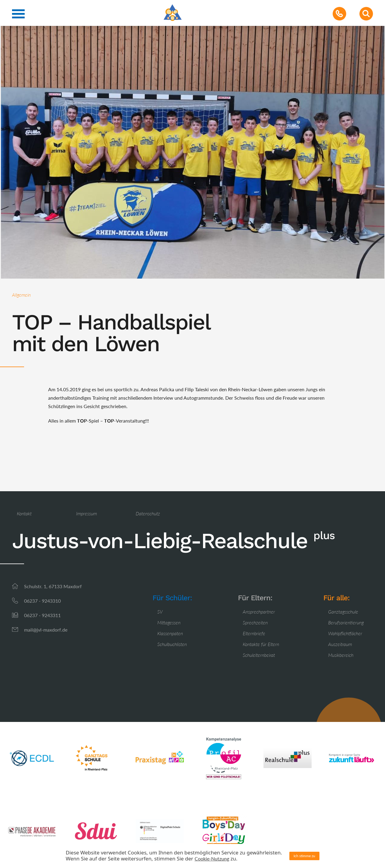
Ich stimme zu (304, 856)
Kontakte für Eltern (261, 644)
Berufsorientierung (346, 622)
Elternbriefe (254, 633)
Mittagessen (169, 622)
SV (160, 612)
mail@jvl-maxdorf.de (46, 630)
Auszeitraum (340, 644)
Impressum (86, 513)
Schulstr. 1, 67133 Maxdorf (53, 586)
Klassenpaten (170, 633)
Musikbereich (341, 655)
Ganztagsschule (343, 612)
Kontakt (24, 513)
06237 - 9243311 (42, 615)
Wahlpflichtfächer (345, 633)
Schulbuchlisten (172, 644)
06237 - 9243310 (42, 601)
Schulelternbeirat (259, 655)
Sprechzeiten (255, 622)
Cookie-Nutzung (212, 859)
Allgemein (21, 295)
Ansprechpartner (259, 612)
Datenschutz (148, 513)
